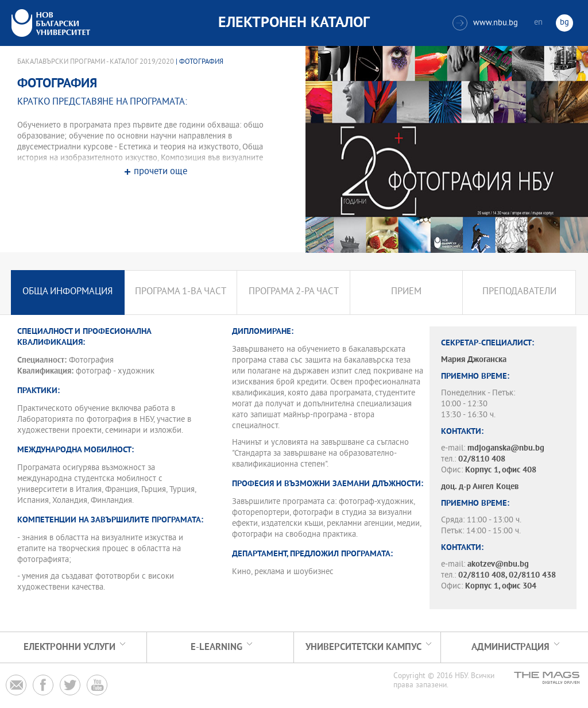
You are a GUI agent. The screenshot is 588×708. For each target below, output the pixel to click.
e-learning (216, 647)
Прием (406, 292)
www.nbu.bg (485, 23)
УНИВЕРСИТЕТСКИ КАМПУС (363, 647)
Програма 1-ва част (181, 292)
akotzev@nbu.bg (498, 565)
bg (564, 23)
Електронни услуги (69, 647)
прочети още (160, 172)
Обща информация (67, 292)
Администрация (510, 647)
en (538, 23)
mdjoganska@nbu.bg (506, 449)
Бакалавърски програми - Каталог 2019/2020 (96, 62)
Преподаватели (519, 292)
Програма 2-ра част (294, 292)
